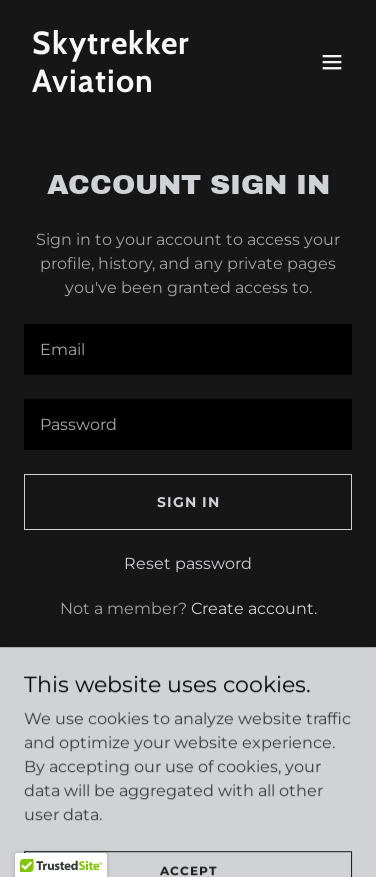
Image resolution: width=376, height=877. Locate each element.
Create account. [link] (254, 608)
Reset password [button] (188, 563)
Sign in (188, 502)
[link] (139, 86)
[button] (332, 62)
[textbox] (188, 349)
